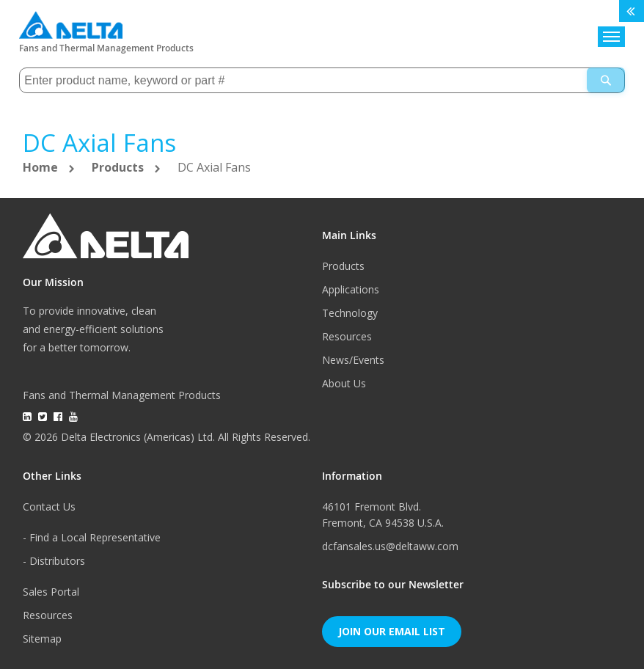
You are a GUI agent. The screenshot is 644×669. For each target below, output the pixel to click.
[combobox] (322, 80)
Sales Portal (51, 592)
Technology (350, 313)
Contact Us (49, 507)
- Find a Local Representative (92, 537)
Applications (351, 289)
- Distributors (54, 561)
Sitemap (42, 639)
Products (119, 167)
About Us (344, 383)
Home (42, 167)
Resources (347, 336)
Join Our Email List (392, 631)
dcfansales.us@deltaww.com (390, 546)
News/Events (353, 360)
